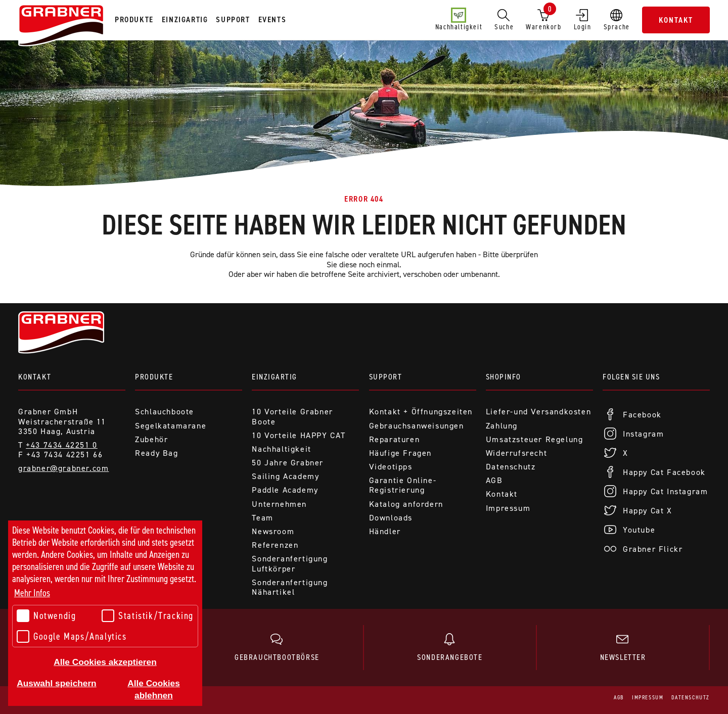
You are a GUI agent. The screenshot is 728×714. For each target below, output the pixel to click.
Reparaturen (395, 439)
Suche (504, 20)
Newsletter (623, 648)
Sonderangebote (450, 648)
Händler (385, 531)
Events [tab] (272, 19)
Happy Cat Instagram (665, 491)
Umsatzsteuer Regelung (535, 439)
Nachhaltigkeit (459, 20)
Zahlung (502, 426)
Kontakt (676, 20)
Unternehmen (279, 504)
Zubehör (151, 439)
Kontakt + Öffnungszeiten (421, 412)
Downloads (391, 518)
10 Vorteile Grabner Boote (292, 416)
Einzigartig (275, 377)
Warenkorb (543, 18)
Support (386, 377)
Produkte (154, 377)
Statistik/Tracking (148, 616)
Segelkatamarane (171, 426)
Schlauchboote (165, 412)
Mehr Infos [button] (32, 593)
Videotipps (391, 467)
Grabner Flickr (653, 549)
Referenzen (275, 545)
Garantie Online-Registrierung (403, 485)
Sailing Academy (285, 476)
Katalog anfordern (406, 504)
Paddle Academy (285, 490)
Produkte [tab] (134, 19)
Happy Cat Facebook (664, 472)
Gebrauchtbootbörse (277, 648)
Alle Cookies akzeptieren (105, 662)
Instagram (643, 434)
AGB (494, 480)
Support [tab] (233, 19)
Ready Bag (156, 453)
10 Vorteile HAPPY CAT (299, 435)
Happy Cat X (648, 511)
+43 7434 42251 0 (62, 445)
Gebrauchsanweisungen (417, 426)
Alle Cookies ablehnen (154, 689)
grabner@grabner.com (63, 468)
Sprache (617, 20)
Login (583, 20)
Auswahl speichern (56, 683)
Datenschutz (511, 467)
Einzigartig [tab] (185, 19)
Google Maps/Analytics (72, 636)
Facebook (642, 415)
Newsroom (273, 531)
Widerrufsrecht (516, 453)
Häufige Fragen (400, 453)
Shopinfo (504, 377)
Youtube (639, 530)
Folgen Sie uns (631, 377)
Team (262, 518)
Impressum (508, 508)
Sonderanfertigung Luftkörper (290, 563)
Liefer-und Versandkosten (538, 412)
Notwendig (46, 616)
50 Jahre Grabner (288, 463)
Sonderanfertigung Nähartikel (290, 587)
